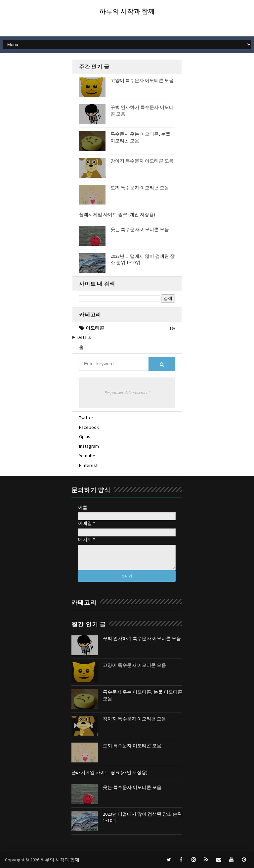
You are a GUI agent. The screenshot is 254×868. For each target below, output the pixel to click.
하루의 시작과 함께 (127, 11)
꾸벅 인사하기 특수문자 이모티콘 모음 (142, 638)
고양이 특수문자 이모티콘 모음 (142, 80)
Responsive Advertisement (127, 393)
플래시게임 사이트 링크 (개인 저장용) (117, 214)
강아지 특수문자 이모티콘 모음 (142, 161)
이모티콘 (95, 328)
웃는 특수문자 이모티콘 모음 (140, 229)
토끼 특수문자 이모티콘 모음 (140, 188)
